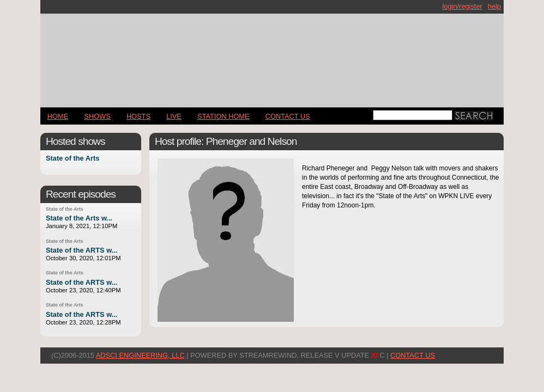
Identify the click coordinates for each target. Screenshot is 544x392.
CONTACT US (288, 116)
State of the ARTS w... (81, 250)
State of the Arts (72, 159)
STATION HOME (223, 116)
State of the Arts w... (79, 218)
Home (58, 116)
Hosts (138, 116)
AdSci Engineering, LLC (140, 355)
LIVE (174, 116)
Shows (97, 116)
